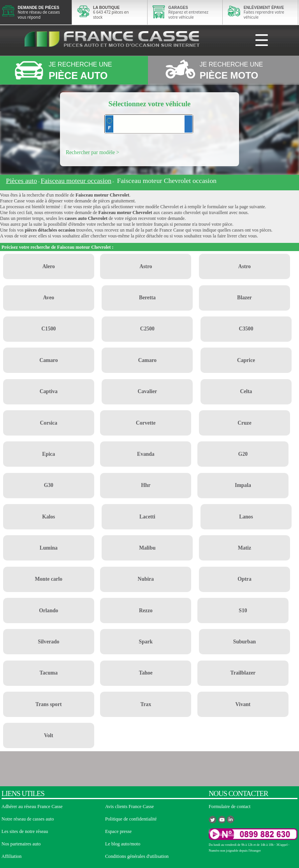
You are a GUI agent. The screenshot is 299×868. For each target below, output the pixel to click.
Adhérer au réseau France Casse (32, 807)
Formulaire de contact (230, 807)
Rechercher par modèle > (92, 152)
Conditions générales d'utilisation (137, 856)
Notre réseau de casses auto (28, 819)
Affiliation (11, 856)
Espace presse (118, 831)
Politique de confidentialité (131, 819)
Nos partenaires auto (21, 844)
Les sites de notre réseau (25, 831)
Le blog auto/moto (123, 844)
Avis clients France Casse (129, 807)
